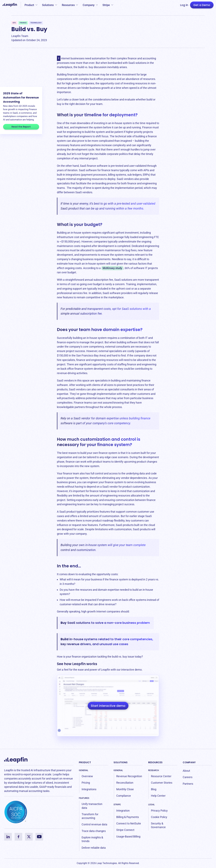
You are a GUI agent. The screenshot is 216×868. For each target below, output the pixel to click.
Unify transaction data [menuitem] (92, 806)
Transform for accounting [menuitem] (90, 816)
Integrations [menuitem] (89, 789)
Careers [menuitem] (188, 777)
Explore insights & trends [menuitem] (92, 839)
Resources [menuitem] (155, 762)
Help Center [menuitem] (158, 796)
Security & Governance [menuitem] (158, 825)
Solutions (48, 5)
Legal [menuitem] (151, 804)
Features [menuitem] (84, 798)
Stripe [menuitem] (117, 804)
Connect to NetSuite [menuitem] (129, 823)
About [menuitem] (186, 771)
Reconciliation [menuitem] (125, 783)
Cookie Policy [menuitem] (159, 817)
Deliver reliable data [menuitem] (94, 848)
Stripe (106, 5)
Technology (36, 23)
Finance (23, 23)
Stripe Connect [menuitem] (125, 830)
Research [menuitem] (154, 770)
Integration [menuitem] (123, 811)
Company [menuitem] (189, 762)
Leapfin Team (20, 36)
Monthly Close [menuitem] (125, 789)
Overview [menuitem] (87, 776)
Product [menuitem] (85, 762)
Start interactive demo (108, 706)
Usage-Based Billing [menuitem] (128, 836)
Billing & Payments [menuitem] (128, 817)
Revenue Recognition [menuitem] (129, 776)
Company (89, 5)
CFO (14, 23)
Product (29, 5)
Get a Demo (202, 5)
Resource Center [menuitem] (161, 776)
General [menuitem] (84, 770)
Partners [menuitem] (188, 784)
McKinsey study (112, 268)
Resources (68, 5)
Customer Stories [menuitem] (162, 783)
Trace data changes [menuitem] (94, 831)
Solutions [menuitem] (121, 762)
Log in (184, 5)
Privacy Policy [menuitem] (159, 811)
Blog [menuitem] (154, 789)
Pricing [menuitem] (86, 783)
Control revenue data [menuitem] (94, 824)
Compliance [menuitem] (124, 796)
